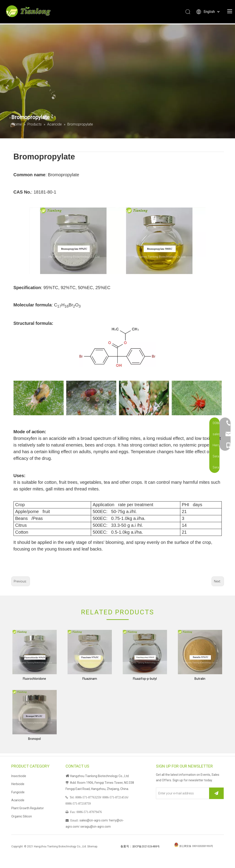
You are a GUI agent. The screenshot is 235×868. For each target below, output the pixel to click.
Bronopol (34, 739)
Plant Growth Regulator (28, 808)
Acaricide (18, 800)
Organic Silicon (22, 816)
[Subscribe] (216, 793)
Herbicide (18, 784)
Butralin (200, 679)
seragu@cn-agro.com (96, 827)
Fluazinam (90, 679)
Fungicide (18, 792)
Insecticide (19, 776)
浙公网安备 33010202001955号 (196, 846)
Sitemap (92, 846)
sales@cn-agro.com (93, 820)
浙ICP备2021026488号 (146, 846)
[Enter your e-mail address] (182, 793)
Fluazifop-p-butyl (145, 679)
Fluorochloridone (34, 679)
